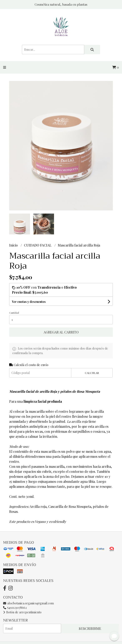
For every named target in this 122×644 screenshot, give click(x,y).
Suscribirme (90, 628)
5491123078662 (15, 608)
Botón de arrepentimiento (22, 612)
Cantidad (14, 313)
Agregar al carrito (61, 332)
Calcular (92, 373)
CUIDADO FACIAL (38, 245)
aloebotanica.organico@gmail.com (28, 603)
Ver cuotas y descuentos (29, 302)
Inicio (14, 245)
